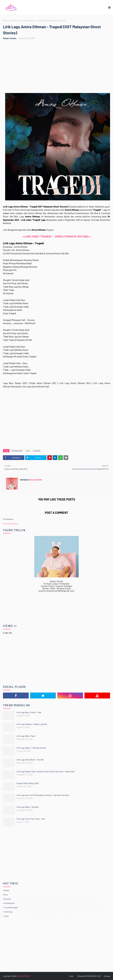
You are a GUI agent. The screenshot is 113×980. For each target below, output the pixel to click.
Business (7, 899)
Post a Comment (10, 523)
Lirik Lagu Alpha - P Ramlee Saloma (31, 748)
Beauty (7, 890)
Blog (6, 895)
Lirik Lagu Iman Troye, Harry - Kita (31, 819)
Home (5, 20)
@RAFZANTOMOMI (23, 976)
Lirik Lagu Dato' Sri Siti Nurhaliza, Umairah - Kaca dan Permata (43, 795)
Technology (8, 912)
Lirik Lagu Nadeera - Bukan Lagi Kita (32, 724)
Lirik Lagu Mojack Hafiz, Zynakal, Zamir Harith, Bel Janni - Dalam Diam (46, 772)
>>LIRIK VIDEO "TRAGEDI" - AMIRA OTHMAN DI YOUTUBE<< (57, 236)
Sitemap (107, 976)
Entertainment (17, 451)
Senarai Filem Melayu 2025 (28, 783)
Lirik (28, 451)
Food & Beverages (11, 907)
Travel (6, 916)
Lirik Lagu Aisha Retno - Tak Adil (30, 760)
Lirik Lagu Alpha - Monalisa (28, 807)
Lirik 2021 (13, 20)
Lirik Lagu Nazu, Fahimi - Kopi (29, 712)
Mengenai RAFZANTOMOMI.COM (89, 976)
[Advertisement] (58, 66)
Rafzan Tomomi (10, 38)
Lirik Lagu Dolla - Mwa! (26, 736)
